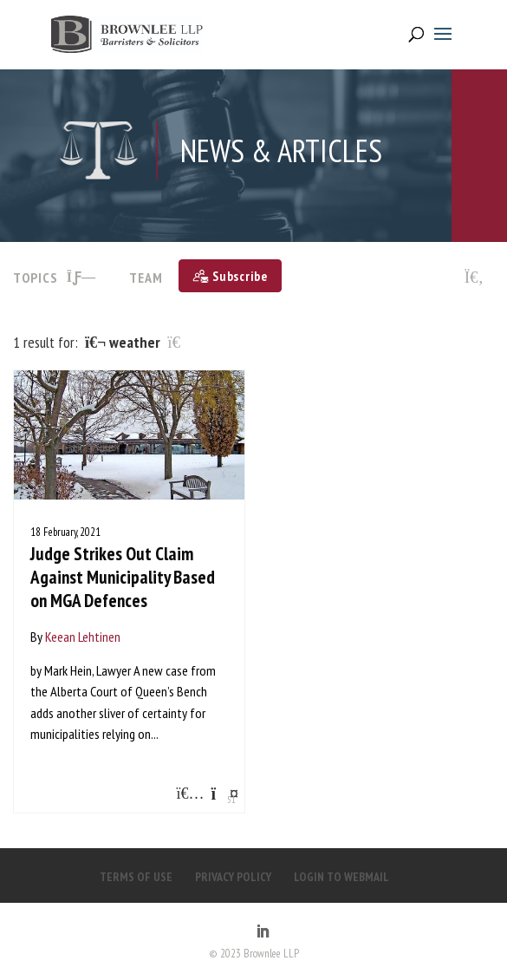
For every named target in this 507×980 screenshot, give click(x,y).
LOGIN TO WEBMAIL (341, 877)
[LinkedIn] (263, 932)
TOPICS (55, 278)
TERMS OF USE (136, 877)
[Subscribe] (230, 276)
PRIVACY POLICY (233, 877)
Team (146, 278)
